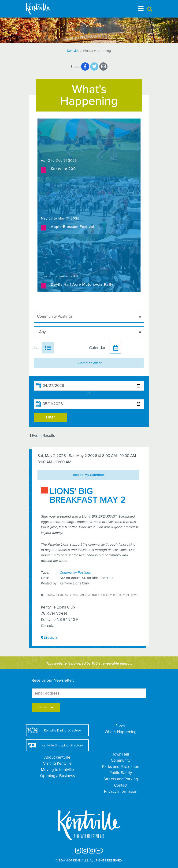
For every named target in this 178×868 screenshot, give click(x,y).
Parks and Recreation (121, 767)
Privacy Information (121, 791)
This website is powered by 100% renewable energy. (89, 663)
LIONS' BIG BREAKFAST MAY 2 (88, 496)
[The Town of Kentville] (44, 9)
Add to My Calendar (88, 475)
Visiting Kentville (57, 763)
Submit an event (89, 363)
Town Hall (121, 754)
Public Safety (121, 773)
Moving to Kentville (57, 770)
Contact (121, 785)
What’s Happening (121, 732)
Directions (49, 638)
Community (121, 760)
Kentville (73, 51)
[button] (150, 9)
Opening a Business (57, 776)
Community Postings (75, 573)
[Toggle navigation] (141, 9)
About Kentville (57, 757)
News (121, 726)
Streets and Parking (121, 779)
